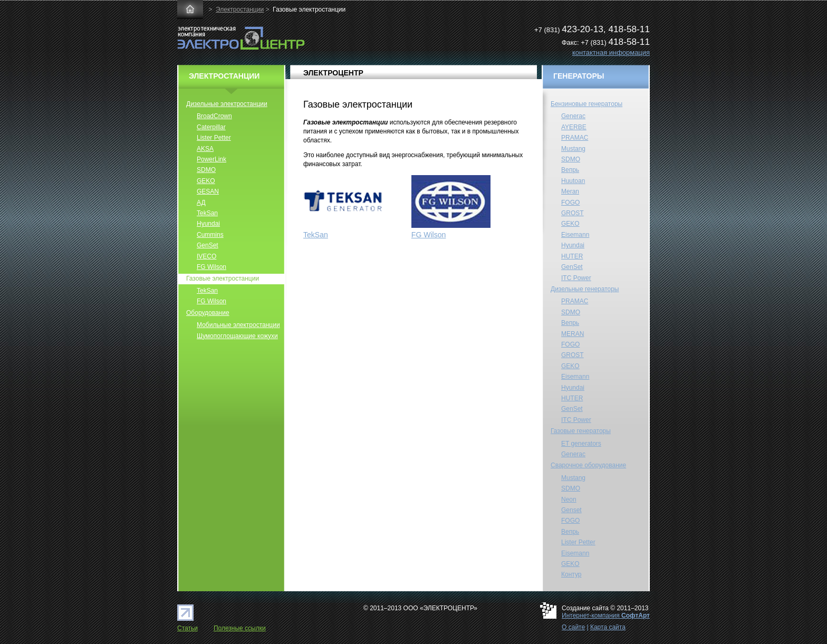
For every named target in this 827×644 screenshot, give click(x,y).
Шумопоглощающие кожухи (237, 336)
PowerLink (211, 159)
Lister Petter (214, 138)
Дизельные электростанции (227, 104)
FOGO (570, 203)
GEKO (206, 181)
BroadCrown (214, 116)
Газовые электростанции (223, 278)
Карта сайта (608, 627)
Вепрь (570, 170)
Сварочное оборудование (588, 465)
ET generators (581, 444)
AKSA (205, 149)
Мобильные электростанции (238, 325)
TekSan (316, 235)
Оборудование (208, 313)
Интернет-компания (606, 616)
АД (201, 203)
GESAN (208, 191)
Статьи (187, 628)
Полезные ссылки (240, 628)
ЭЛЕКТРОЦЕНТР (333, 73)
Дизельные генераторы (585, 289)
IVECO (206, 256)
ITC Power (576, 278)
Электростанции (240, 9)
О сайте (573, 627)
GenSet (208, 245)
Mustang (573, 149)
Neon (569, 499)
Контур (571, 574)
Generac (573, 116)
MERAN (573, 334)
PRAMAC (575, 138)
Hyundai (208, 224)
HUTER (572, 256)
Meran (570, 191)
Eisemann (575, 235)
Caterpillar (211, 127)
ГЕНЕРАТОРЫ (579, 76)
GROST (573, 213)
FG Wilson (429, 235)
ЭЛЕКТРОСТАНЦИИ (224, 76)
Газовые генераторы (581, 431)
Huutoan (573, 181)
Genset (571, 510)
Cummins (210, 235)
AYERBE (574, 127)
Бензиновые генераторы (586, 104)
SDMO (206, 170)
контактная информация (611, 52)
